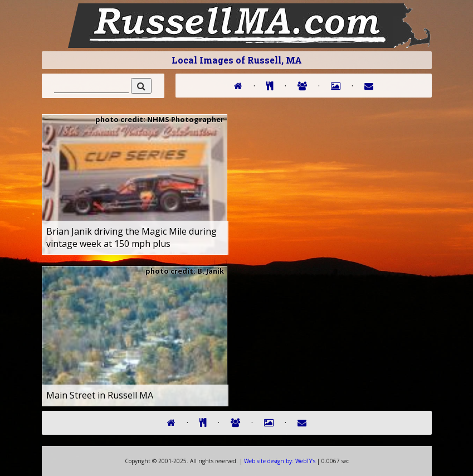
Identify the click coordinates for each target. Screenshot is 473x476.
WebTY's (280, 461)
